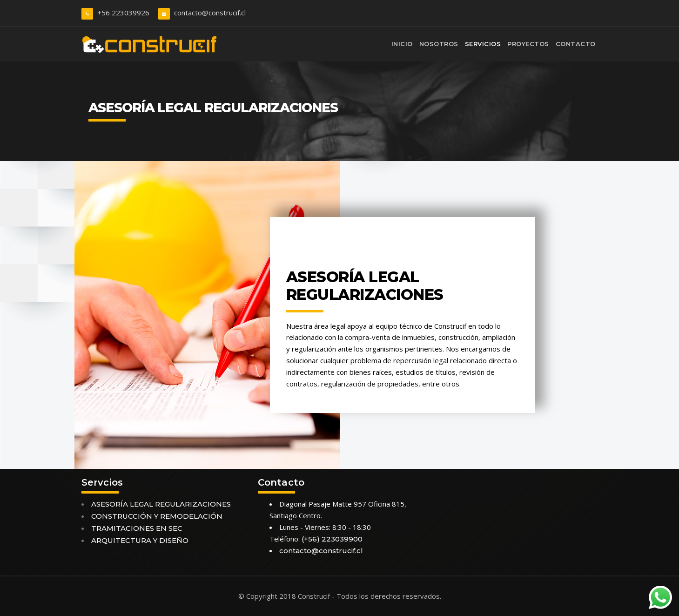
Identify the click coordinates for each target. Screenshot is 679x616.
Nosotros (439, 44)
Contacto (576, 44)
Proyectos (528, 44)
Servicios (483, 44)
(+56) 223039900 (332, 539)
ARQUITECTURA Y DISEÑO (140, 540)
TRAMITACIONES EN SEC (137, 528)
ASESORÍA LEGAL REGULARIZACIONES (161, 504)
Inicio (402, 44)
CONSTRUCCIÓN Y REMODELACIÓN (157, 516)
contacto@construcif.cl (210, 13)
